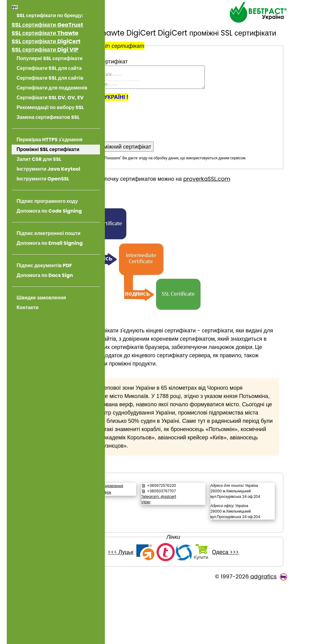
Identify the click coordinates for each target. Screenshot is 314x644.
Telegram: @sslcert (192, 538)
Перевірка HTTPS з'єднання (50, 140)
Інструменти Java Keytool (48, 169)
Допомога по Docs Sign (45, 275)
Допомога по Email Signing (50, 243)
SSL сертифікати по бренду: (50, 15)
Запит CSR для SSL (39, 159)
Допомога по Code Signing (49, 211)
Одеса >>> (250, 610)
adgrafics (263, 634)
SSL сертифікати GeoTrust (47, 25)
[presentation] (164, 132)
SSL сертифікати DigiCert (46, 41)
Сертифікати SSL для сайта (49, 68)
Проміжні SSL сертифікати (48, 149)
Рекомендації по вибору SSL (50, 107)
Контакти (28, 307)
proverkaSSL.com (257, 195)
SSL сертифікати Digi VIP (45, 49)
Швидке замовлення (41, 298)
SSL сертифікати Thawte (45, 33)
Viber (179, 543)
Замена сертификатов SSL (48, 117)
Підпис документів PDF (44, 265)
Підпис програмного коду (47, 201)
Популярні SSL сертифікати (50, 58)
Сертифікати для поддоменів (52, 88)
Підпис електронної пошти (48, 233)
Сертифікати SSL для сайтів (50, 78)
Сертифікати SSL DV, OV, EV (50, 98)
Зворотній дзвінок (146, 539)
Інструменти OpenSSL (43, 179)
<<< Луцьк (146, 610)
